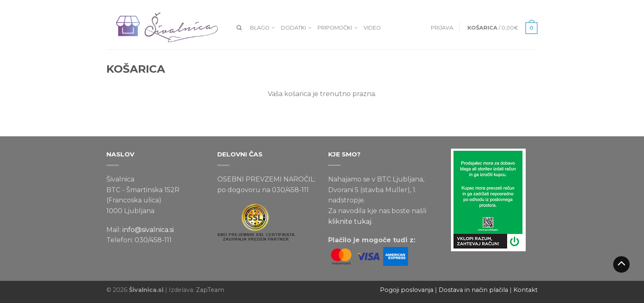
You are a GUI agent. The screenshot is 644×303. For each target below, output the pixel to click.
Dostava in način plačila (473, 290)
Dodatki (293, 28)
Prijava (442, 28)
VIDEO (372, 28)
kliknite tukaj (350, 222)
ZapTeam (210, 290)
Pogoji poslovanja (407, 290)
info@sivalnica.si (148, 230)
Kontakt (526, 290)
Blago (260, 28)
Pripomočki (335, 28)
